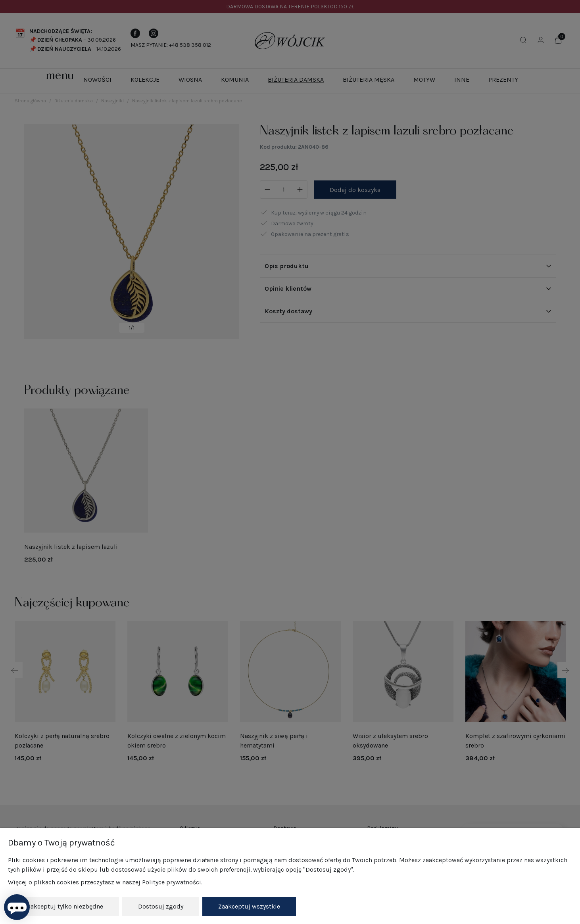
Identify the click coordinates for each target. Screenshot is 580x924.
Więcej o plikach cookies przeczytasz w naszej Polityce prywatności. (105, 883)
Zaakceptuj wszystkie (249, 906)
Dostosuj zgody (161, 906)
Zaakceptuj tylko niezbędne (63, 906)
